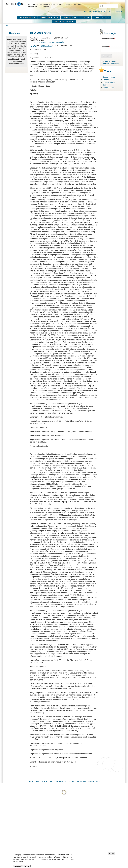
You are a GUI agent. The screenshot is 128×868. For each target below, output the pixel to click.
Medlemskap (61, 781)
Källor (105, 85)
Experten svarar (47, 781)
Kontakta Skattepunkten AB (95, 11)
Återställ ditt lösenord (111, 64)
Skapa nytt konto (109, 61)
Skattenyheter (33, 781)
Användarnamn (107, 39)
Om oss (71, 781)
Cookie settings (109, 77)
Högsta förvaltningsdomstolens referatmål (47, 42)
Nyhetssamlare (109, 88)
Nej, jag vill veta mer (22, 866)
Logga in (119, 11)
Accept (111, 854)
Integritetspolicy (109, 82)
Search (111, 11)
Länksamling (81, 781)
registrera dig (46, 46)
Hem (7, 26)
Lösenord (105, 47)
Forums (106, 80)
